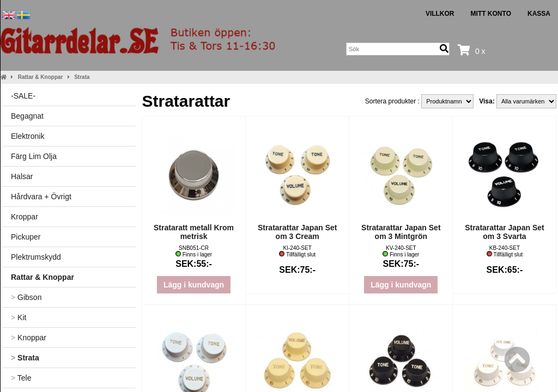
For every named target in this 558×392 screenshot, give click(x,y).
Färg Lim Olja (34, 156)
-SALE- (23, 96)
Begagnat (27, 116)
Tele (21, 378)
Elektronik (28, 136)
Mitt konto (491, 14)
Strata (82, 77)
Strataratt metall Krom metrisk (194, 232)
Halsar (22, 176)
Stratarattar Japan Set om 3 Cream (298, 232)
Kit (19, 317)
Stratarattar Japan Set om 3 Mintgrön (401, 232)
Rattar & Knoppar (41, 77)
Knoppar (29, 338)
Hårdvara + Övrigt (41, 197)
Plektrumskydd (36, 257)
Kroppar (25, 217)
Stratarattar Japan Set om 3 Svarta (505, 232)
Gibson (26, 297)
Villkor (440, 14)
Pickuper (26, 237)
